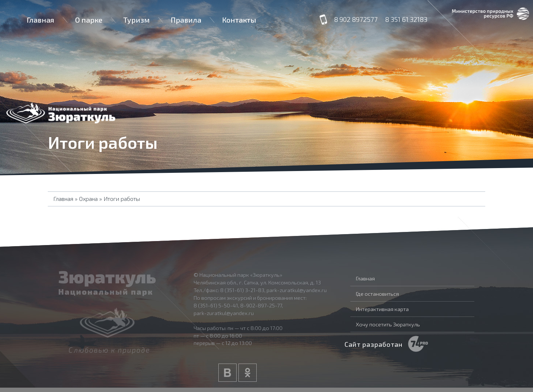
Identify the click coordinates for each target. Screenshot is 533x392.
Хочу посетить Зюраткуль (388, 324)
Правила (186, 20)
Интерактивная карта (382, 309)
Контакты (239, 20)
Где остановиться (377, 294)
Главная (40, 20)
